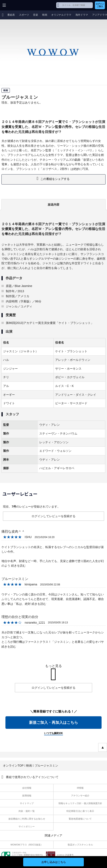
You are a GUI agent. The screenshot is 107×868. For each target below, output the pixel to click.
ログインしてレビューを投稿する (53, 516)
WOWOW (19, 5)
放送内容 (53, 205)
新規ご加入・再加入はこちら (53, 723)
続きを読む (18, 566)
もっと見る (53, 666)
